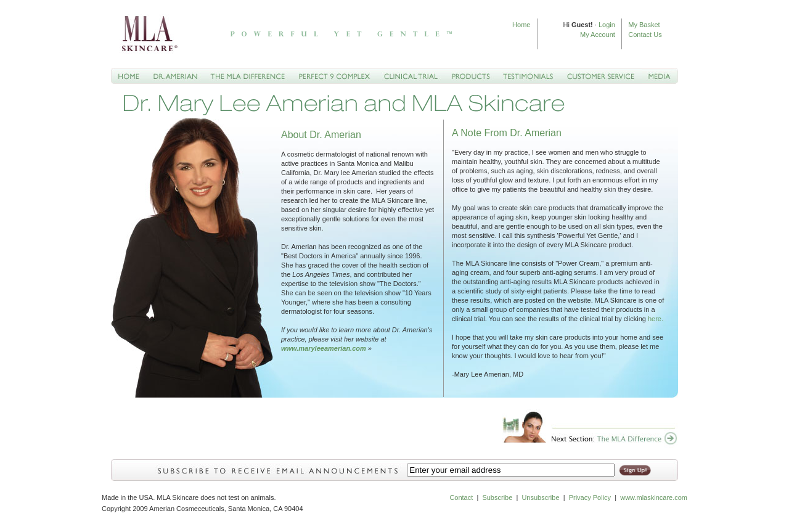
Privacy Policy (590, 497)
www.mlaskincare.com (653, 497)
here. (656, 319)
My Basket (644, 25)
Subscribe (497, 497)
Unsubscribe (540, 497)
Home (521, 25)
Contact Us (645, 35)
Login (607, 25)
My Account (598, 35)
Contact (461, 497)
